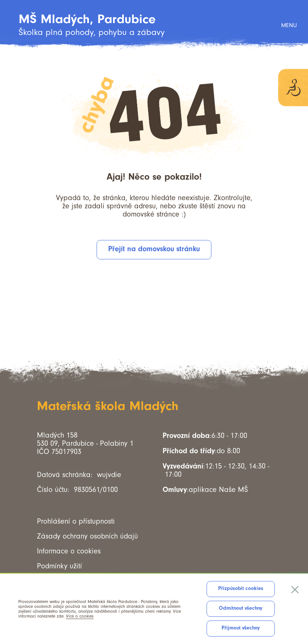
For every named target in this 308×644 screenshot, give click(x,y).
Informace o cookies (69, 551)
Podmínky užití (59, 566)
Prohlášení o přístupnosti (76, 521)
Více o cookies (80, 616)
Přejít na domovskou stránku (154, 249)
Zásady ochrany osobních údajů (87, 536)
